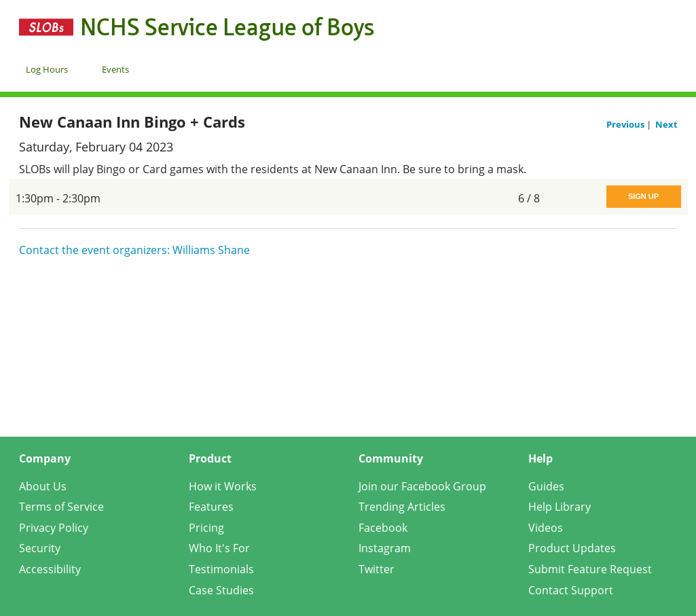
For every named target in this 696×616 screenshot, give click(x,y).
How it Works (223, 486)
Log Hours (47, 69)
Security (40, 548)
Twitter (377, 569)
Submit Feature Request (590, 569)
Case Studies (221, 590)
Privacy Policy (54, 528)
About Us (43, 486)
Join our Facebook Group (422, 486)
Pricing (206, 528)
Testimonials (221, 569)
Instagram (385, 548)
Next (666, 124)
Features (211, 507)
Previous (626, 124)
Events (115, 69)
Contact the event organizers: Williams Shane (134, 250)
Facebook (383, 528)
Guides (546, 486)
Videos (546, 528)
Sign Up (643, 196)
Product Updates (572, 548)
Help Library (560, 507)
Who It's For (219, 548)
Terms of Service (61, 507)
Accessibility (50, 569)
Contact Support (571, 590)
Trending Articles (402, 507)
